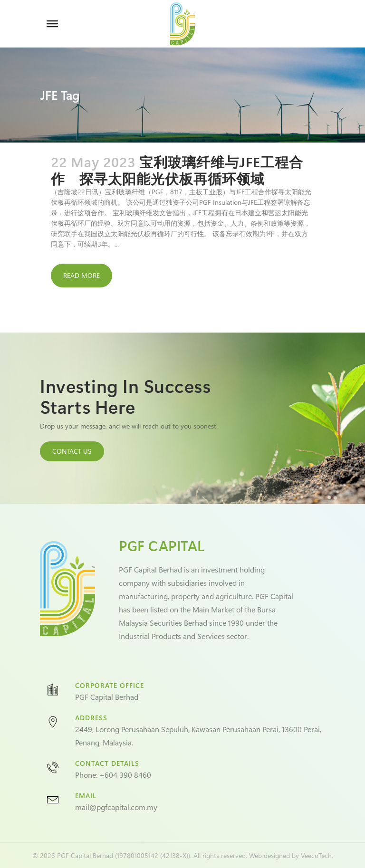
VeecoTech (316, 855)
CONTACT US (72, 451)
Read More (82, 275)
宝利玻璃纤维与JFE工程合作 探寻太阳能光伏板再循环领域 (177, 170)
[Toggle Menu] (52, 24)
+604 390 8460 (125, 775)
